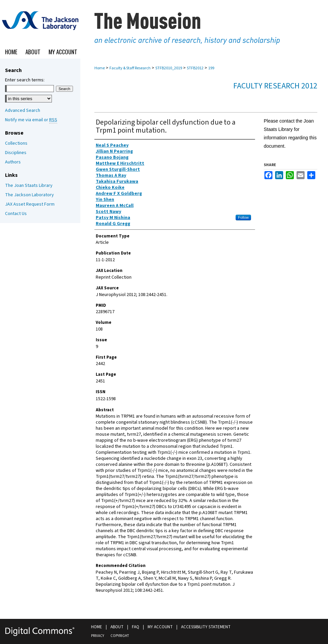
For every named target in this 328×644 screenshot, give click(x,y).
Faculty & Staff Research (130, 68)
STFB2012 (195, 68)
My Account (160, 627)
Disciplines (16, 153)
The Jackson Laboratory (29, 195)
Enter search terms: (25, 80)
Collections (16, 143)
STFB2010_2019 (169, 68)
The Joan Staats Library (29, 186)
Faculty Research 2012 (275, 86)
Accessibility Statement (206, 627)
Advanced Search (23, 111)
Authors (13, 162)
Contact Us (16, 214)
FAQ (136, 627)
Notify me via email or (31, 120)
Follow (243, 217)
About (117, 627)
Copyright (120, 636)
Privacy (98, 636)
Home (100, 68)
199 (211, 68)
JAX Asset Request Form (30, 204)
